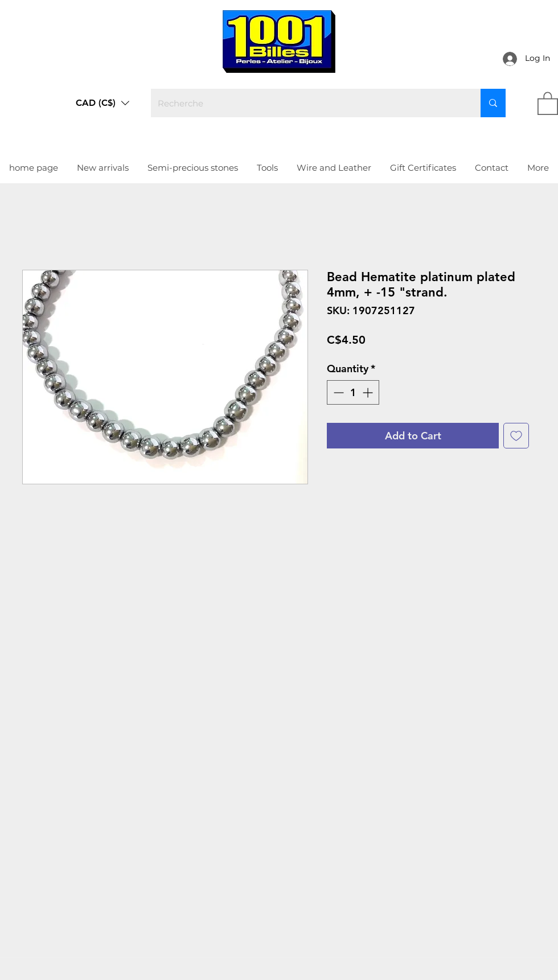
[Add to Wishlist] (516, 436)
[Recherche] (307, 103)
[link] (548, 103)
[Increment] (369, 392)
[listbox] (102, 103)
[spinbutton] (353, 392)
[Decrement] (337, 392)
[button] (102, 103)
